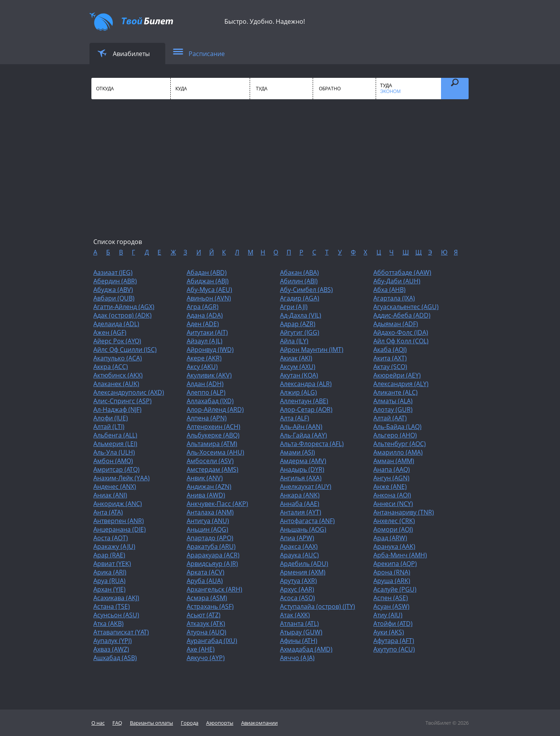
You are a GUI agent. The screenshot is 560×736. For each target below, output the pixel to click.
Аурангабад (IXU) (212, 641)
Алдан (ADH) (205, 384)
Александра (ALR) (306, 384)
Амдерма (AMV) (303, 461)
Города (190, 723)
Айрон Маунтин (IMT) (312, 350)
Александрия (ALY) (401, 384)
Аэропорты (220, 723)
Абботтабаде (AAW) (402, 272)
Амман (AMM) (394, 461)
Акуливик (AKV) (209, 375)
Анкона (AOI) (392, 495)
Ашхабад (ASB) (115, 658)
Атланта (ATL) (299, 624)
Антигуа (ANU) (208, 521)
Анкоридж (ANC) (118, 504)
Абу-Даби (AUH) (397, 281)
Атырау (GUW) (301, 632)
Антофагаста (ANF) (307, 521)
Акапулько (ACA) (118, 358)
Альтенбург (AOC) (400, 444)
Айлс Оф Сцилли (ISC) (125, 350)
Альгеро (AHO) (395, 435)
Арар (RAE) (109, 555)
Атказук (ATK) (206, 624)
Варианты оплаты (151, 723)
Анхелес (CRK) (394, 521)
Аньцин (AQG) (207, 529)
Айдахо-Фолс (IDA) (401, 332)
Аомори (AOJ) (393, 529)
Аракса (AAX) (299, 546)
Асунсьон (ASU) (116, 615)
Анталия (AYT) (301, 512)
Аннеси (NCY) (393, 504)
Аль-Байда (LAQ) (397, 427)
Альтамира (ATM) (212, 444)
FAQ (117, 723)
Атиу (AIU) (388, 615)
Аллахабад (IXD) (210, 401)
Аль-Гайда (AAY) (304, 435)
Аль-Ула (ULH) (114, 452)
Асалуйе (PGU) (395, 589)
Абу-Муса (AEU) (209, 290)
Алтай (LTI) (109, 427)
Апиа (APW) (297, 538)
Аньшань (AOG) (303, 529)
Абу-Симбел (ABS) (306, 290)
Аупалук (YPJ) (113, 641)
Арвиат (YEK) (112, 564)
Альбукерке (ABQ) (213, 435)
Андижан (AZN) (209, 487)
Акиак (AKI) (296, 358)
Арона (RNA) (392, 572)
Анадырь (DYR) (302, 469)
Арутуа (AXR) (298, 581)
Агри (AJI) (294, 307)
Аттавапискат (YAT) (121, 632)
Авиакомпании (259, 723)
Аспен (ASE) (391, 598)
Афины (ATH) (299, 641)
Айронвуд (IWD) (210, 350)
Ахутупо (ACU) (394, 649)
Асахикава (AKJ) (116, 598)
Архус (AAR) (297, 589)
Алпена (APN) (207, 418)
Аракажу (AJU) (114, 546)
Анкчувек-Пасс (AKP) (217, 504)
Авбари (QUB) (114, 298)
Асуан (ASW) (391, 606)
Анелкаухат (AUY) (306, 487)
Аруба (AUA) (205, 581)
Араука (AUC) (299, 555)
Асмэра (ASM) (207, 598)
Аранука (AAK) (394, 546)
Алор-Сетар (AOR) (306, 409)
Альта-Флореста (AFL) (312, 444)
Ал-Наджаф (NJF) (117, 409)
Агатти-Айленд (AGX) (124, 307)
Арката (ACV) (206, 572)
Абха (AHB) (389, 290)
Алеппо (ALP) (206, 392)
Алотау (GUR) (393, 409)
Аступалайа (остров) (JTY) (318, 606)
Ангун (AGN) (391, 478)
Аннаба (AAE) (300, 504)
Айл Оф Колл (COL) (401, 341)
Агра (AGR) (203, 307)
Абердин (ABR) (115, 281)
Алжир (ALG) (298, 392)
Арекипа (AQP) (395, 564)
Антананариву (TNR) (404, 512)
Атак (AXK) (295, 615)
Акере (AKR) (204, 358)
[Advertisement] (280, 175)
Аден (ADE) (203, 324)
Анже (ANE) (390, 487)
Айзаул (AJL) (205, 341)
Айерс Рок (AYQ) (117, 341)
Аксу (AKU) (202, 367)
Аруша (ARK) (392, 581)
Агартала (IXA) (394, 298)
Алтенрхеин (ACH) (213, 427)
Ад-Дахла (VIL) (301, 315)
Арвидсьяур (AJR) (212, 564)
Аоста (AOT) (111, 538)
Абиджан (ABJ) (208, 281)
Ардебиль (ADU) (304, 564)
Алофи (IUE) (111, 418)
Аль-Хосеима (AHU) (215, 452)
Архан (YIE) (109, 589)
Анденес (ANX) (115, 487)
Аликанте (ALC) (395, 392)
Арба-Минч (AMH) (400, 555)
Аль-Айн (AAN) (301, 427)
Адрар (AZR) (298, 324)
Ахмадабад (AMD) (306, 649)
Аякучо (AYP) (206, 658)
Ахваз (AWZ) (111, 649)
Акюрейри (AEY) (397, 375)
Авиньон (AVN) (209, 298)
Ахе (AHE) (201, 649)
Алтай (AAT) (390, 418)
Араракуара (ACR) (213, 555)
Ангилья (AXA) (301, 478)
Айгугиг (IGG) (300, 332)
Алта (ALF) (295, 418)
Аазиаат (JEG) (113, 272)
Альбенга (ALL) (115, 435)
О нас (98, 723)
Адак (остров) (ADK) (122, 315)
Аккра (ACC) (111, 367)
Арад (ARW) (390, 538)
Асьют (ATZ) (204, 615)
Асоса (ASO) (297, 598)
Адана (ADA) (205, 315)
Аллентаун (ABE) (304, 401)
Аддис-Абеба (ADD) (402, 315)
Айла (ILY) (294, 341)
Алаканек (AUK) (116, 384)
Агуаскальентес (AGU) (406, 307)
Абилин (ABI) (299, 281)
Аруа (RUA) (109, 581)
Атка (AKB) (108, 624)
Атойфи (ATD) (393, 624)
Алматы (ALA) (393, 401)
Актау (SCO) (390, 367)
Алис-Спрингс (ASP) (122, 401)
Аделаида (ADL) (116, 324)
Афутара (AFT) (394, 641)
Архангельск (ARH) (214, 589)
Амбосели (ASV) (210, 461)
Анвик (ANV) (205, 478)
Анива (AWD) (206, 495)
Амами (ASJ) (297, 452)
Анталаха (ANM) (210, 512)
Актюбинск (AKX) (118, 375)
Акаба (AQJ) (390, 350)
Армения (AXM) (303, 572)
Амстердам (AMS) (213, 469)
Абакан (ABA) (299, 272)
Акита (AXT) (390, 358)
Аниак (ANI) (110, 495)
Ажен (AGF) (110, 332)
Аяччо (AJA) (297, 658)
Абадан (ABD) (207, 272)
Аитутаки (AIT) (207, 332)
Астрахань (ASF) (210, 606)
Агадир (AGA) (300, 298)
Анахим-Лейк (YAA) (122, 478)
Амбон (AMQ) (113, 461)
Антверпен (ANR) (119, 521)
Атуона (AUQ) (206, 632)
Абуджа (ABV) (113, 290)
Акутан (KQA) (299, 375)
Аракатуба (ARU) (211, 546)
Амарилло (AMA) (398, 452)
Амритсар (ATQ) (116, 469)
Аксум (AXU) (298, 367)
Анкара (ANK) (300, 495)
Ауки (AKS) (389, 632)
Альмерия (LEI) (115, 444)
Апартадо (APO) (210, 538)
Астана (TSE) (112, 606)
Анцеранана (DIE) (120, 529)
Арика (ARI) (110, 572)
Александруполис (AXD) (129, 392)
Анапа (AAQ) (392, 469)
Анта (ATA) (108, 512)
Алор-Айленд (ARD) (215, 409)
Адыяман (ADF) (396, 324)
